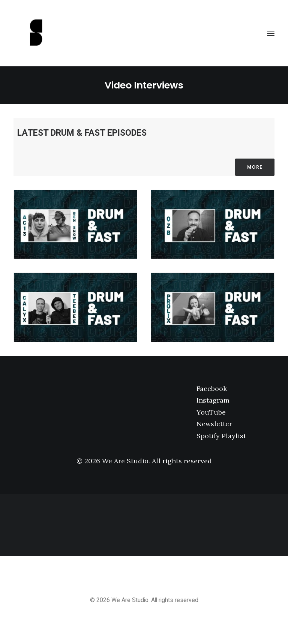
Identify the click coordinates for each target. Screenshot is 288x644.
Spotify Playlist (221, 436)
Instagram (213, 400)
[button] (271, 33)
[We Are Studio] (144, 33)
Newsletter (214, 424)
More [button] (255, 167)
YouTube (211, 412)
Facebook (212, 389)
